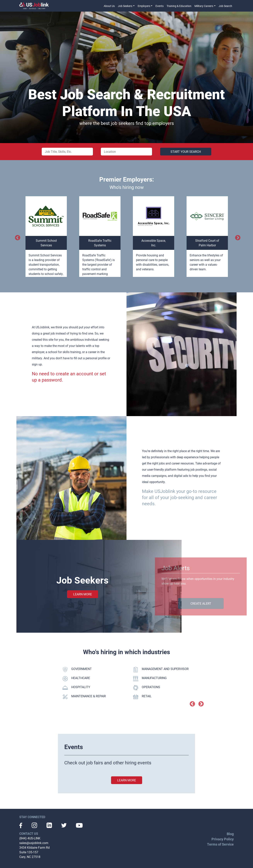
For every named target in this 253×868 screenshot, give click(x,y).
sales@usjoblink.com (34, 843)
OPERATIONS (146, 688)
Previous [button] (16, 237)
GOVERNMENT (77, 670)
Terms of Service (220, 844)
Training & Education (179, 6)
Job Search (225, 6)
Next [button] (237, 237)
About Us (109, 6)
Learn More (83, 594)
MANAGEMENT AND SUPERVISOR (161, 670)
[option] (46, 237)
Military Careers (204, 6)
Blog (230, 834)
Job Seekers (125, 6)
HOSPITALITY (76, 688)
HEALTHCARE (76, 679)
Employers (144, 6)
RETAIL (142, 697)
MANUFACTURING (150, 679)
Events (160, 6)
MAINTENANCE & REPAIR (84, 697)
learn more (127, 780)
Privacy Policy (223, 839)
